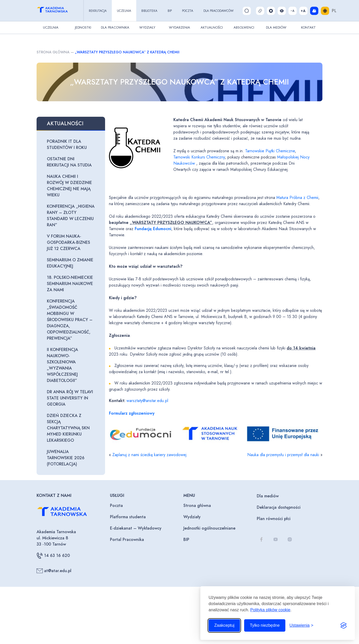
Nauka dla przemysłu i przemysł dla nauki (283, 455)
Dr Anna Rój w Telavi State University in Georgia (70, 398)
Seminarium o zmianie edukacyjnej (70, 263)
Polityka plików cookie (270, 610)
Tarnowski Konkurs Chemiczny (199, 157)
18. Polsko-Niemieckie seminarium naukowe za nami (70, 284)
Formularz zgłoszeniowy (132, 413)
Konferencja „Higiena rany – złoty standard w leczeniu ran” (71, 216)
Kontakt (308, 27)
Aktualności (212, 27)
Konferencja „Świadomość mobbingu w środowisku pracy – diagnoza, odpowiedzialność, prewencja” (70, 320)
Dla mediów (268, 496)
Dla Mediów (276, 27)
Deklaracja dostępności (279, 507)
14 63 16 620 (53, 556)
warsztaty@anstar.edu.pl (147, 401)
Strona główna (53, 52)
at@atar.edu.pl (54, 571)
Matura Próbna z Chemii (297, 198)
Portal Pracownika (127, 540)
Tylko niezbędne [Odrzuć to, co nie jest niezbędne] (265, 625)
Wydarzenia (179, 27)
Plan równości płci (274, 519)
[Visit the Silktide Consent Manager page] (344, 625)
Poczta (188, 11)
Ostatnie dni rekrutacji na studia (69, 162)
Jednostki (83, 27)
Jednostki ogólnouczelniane (209, 528)
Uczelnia (124, 11)
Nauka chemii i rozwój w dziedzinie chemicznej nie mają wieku (69, 186)
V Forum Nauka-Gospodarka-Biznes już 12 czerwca (69, 242)
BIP (170, 11)
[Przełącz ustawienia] (301, 625)
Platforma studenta (128, 517)
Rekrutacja (98, 11)
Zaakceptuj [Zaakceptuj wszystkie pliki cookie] (224, 625)
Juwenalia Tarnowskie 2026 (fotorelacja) (66, 458)
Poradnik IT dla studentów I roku (67, 144)
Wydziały (147, 27)
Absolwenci (244, 27)
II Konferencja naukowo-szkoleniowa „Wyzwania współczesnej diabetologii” (62, 365)
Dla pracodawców (219, 11)
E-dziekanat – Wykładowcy (136, 528)
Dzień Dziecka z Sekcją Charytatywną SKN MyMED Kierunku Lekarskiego (68, 428)
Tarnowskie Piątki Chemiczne (270, 151)
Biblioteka (149, 11)
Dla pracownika (115, 27)
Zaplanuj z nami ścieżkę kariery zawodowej (149, 455)
